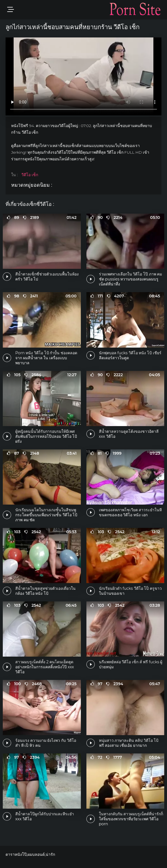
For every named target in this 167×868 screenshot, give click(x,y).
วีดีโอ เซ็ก (30, 175)
